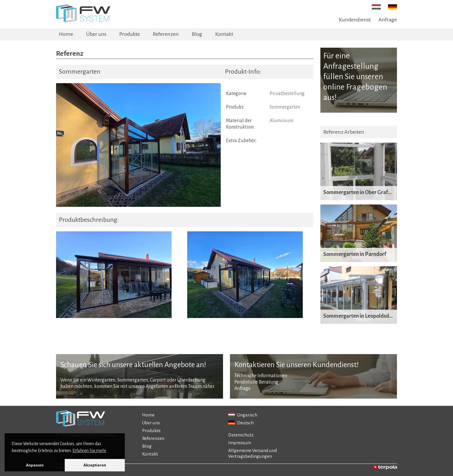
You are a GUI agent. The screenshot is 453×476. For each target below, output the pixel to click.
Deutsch (241, 423)
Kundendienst (355, 20)
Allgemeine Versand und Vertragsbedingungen (253, 453)
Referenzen (166, 34)
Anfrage (388, 20)
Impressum (240, 443)
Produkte (130, 34)
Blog (197, 34)
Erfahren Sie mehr (89, 451)
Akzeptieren (95, 465)
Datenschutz (241, 435)
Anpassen (35, 465)
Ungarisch (243, 415)
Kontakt (224, 34)
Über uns (96, 34)
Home (66, 34)
